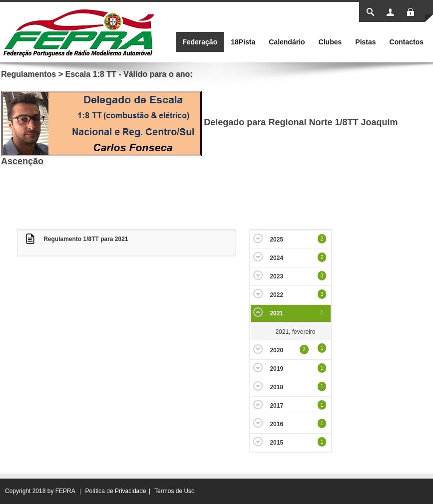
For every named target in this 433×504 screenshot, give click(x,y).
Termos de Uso (175, 491)
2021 (276, 313)
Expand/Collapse (258, 238)
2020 (276, 350)
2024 (276, 258)
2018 (276, 387)
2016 (276, 424)
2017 (276, 406)
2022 (276, 295)
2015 (276, 443)
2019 (276, 369)
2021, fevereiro (295, 332)
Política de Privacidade (116, 491)
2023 (276, 276)
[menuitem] (200, 42)
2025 (276, 240)
